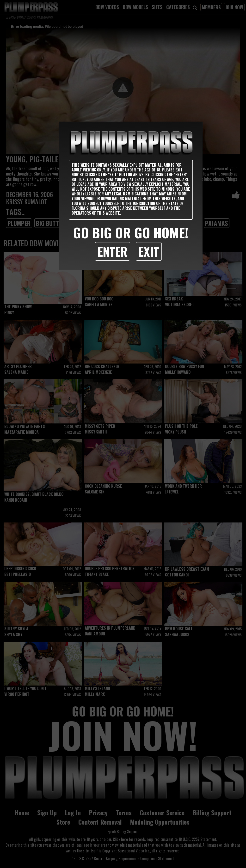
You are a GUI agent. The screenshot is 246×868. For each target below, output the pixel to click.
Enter (112, 251)
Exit (149, 251)
